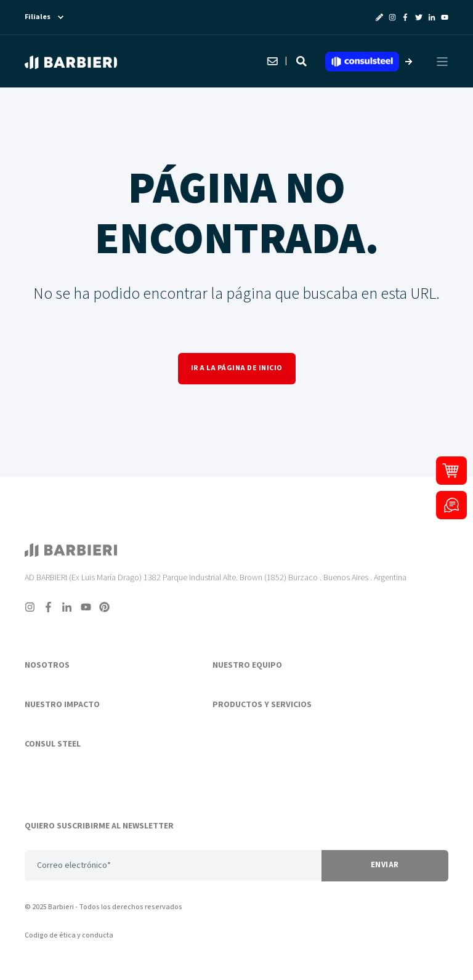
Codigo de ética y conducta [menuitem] (69, 935)
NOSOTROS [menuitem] (47, 666)
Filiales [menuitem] (38, 17)
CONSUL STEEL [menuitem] (53, 745)
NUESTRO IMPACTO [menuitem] (62, 705)
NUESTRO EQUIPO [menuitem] (247, 666)
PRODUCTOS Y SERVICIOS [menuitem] (262, 705)
